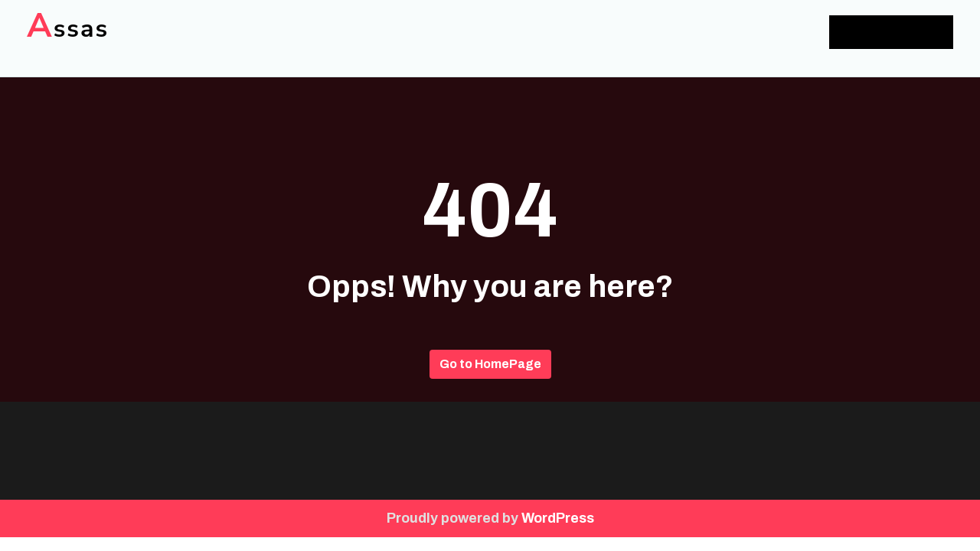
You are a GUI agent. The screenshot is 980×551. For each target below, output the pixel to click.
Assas (68, 29)
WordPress (558, 518)
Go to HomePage (490, 364)
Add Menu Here (891, 32)
